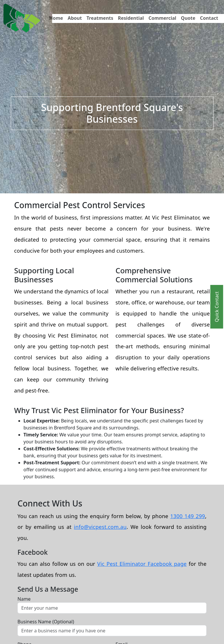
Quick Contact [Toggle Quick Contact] (217, 307)
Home (56, 18)
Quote (188, 18)
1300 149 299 (188, 516)
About (75, 18)
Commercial (162, 18)
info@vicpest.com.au (100, 527)
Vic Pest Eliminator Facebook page (142, 564)
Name (24, 599)
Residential (131, 18)
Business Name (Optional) (46, 622)
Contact (209, 18)
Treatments (100, 18)
